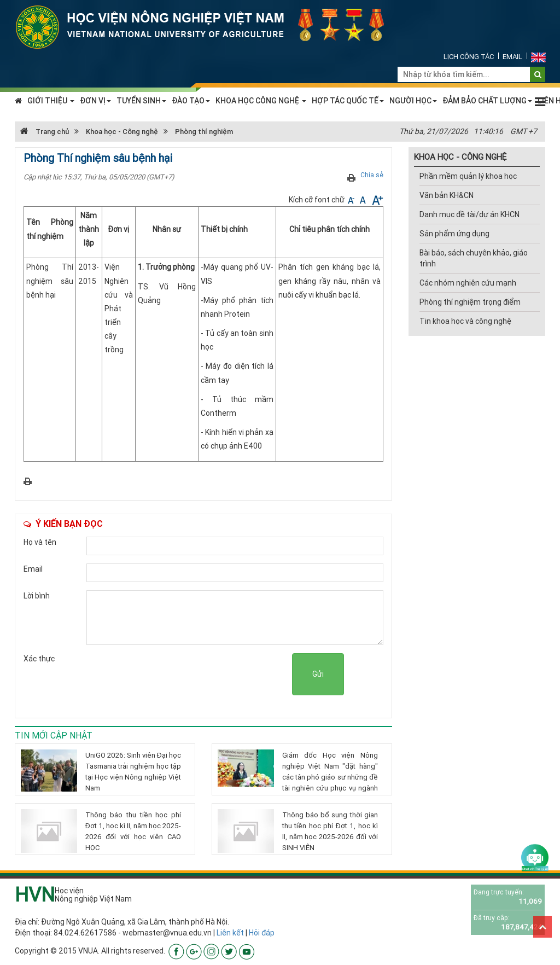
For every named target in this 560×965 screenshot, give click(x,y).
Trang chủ (45, 132)
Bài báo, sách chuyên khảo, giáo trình (474, 258)
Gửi (318, 674)
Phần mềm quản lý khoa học (468, 176)
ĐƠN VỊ (95, 101)
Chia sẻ (372, 175)
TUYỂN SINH (141, 101)
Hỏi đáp (262, 933)
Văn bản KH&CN (447, 195)
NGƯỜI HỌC (413, 101)
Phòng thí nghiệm (204, 132)
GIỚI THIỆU (51, 101)
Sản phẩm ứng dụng (454, 234)
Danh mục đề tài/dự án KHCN (469, 214)
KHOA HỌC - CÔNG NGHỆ (460, 157)
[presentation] (209, 675)
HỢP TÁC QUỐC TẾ (348, 101)
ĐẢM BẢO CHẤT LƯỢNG (487, 101)
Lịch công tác (469, 57)
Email (512, 57)
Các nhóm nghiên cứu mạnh (468, 283)
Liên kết (230, 933)
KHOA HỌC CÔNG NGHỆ (261, 101)
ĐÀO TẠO (191, 101)
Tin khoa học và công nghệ (465, 321)
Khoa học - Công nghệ (122, 132)
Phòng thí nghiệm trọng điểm (470, 302)
